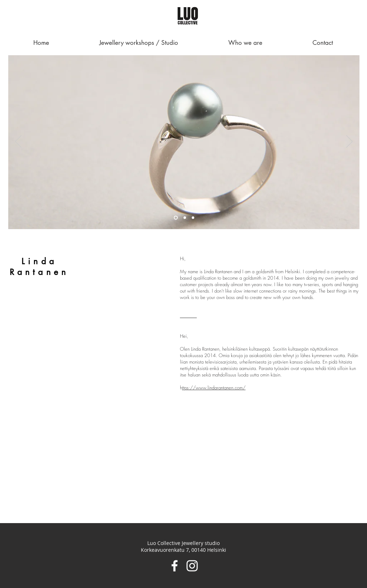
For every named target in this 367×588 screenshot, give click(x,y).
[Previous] (18, 142)
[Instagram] (192, 566)
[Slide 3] (193, 218)
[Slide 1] (176, 218)
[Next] (349, 142)
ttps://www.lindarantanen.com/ (214, 388)
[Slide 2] (185, 218)
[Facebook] (175, 566)
